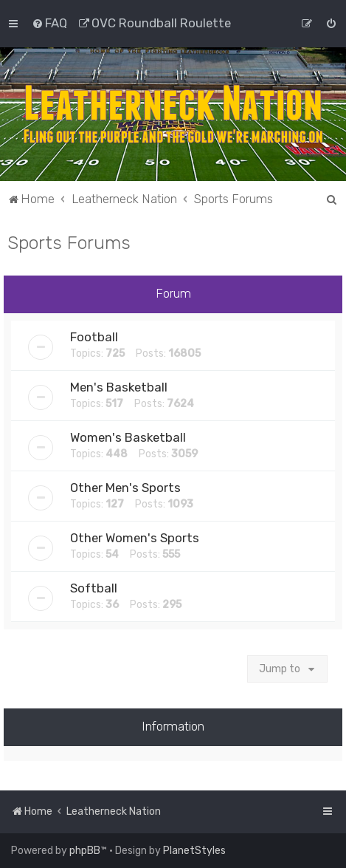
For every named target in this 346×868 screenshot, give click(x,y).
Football (94, 337)
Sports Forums (69, 242)
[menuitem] (49, 23)
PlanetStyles (194, 851)
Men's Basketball (119, 387)
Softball (94, 588)
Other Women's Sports (135, 538)
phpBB (85, 851)
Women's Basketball (128, 437)
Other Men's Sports (125, 488)
